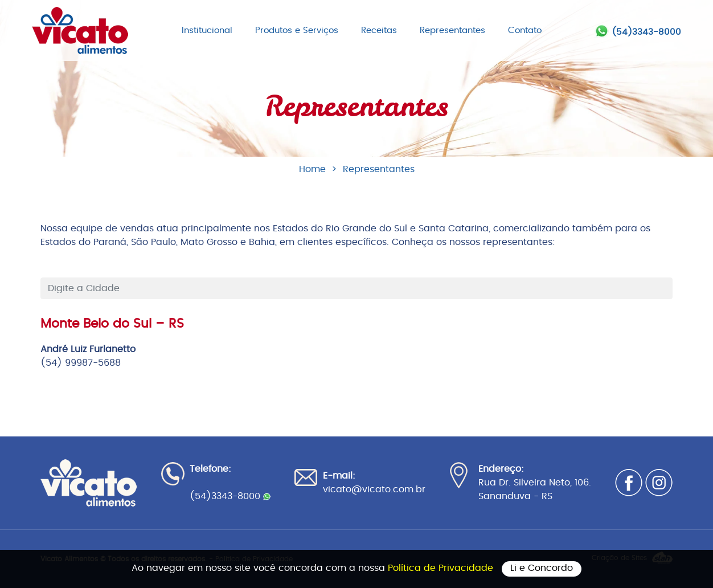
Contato (525, 30)
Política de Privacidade (442, 568)
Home (312, 169)
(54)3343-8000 (646, 32)
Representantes (452, 30)
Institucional (207, 30)
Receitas (379, 30)
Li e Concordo (542, 568)
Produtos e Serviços (297, 30)
